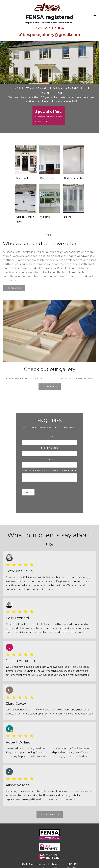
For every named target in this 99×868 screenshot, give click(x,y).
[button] (95, 16)
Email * (49, 459)
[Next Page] (50, 235)
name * (49, 437)
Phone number (50, 448)
